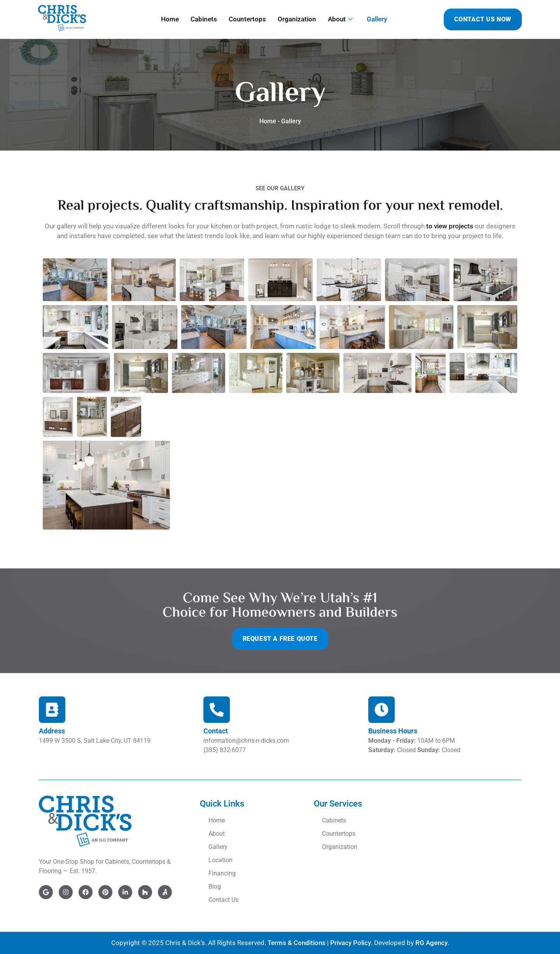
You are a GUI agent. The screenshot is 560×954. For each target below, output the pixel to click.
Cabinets (204, 19)
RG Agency (431, 943)
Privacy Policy (351, 943)
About (340, 19)
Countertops (247, 19)
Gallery (377, 19)
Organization (297, 19)
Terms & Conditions (297, 943)
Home (170, 19)
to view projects (450, 226)
